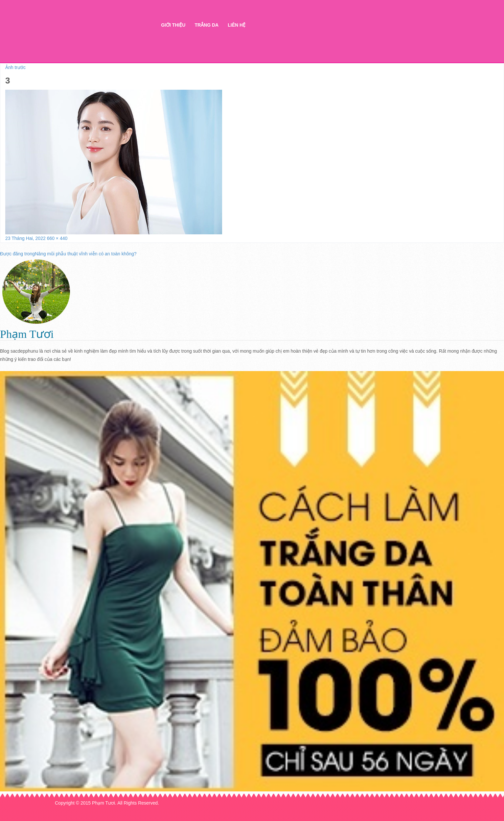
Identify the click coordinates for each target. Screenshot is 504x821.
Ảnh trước (15, 67)
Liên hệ (237, 25)
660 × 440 (57, 238)
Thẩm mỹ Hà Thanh (97, 36)
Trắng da (206, 25)
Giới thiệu (173, 25)
